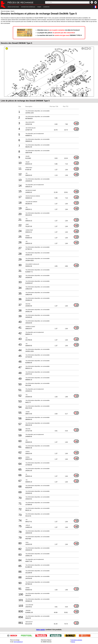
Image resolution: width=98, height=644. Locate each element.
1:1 (86, 49)
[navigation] (47, 7)
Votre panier (41, 630)
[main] (49, 321)
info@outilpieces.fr (18, 642)
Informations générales (77, 640)
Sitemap (73, 642)
